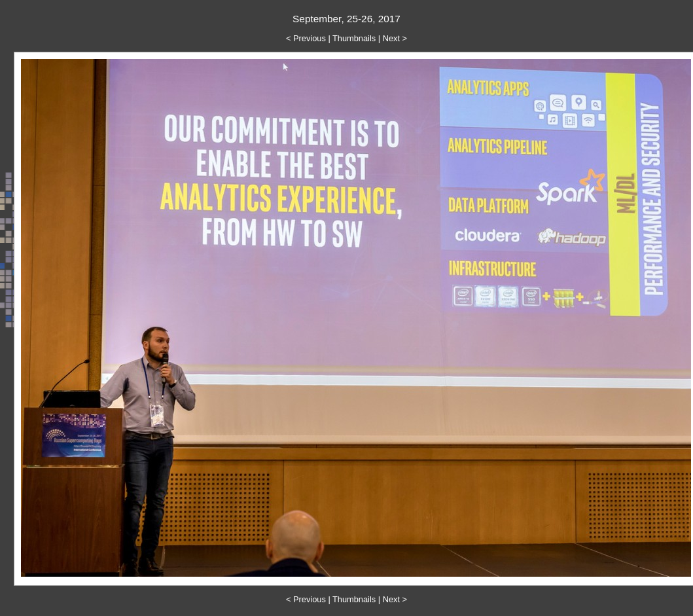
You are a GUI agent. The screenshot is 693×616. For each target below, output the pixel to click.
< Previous (306, 38)
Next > (395, 38)
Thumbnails (354, 38)
